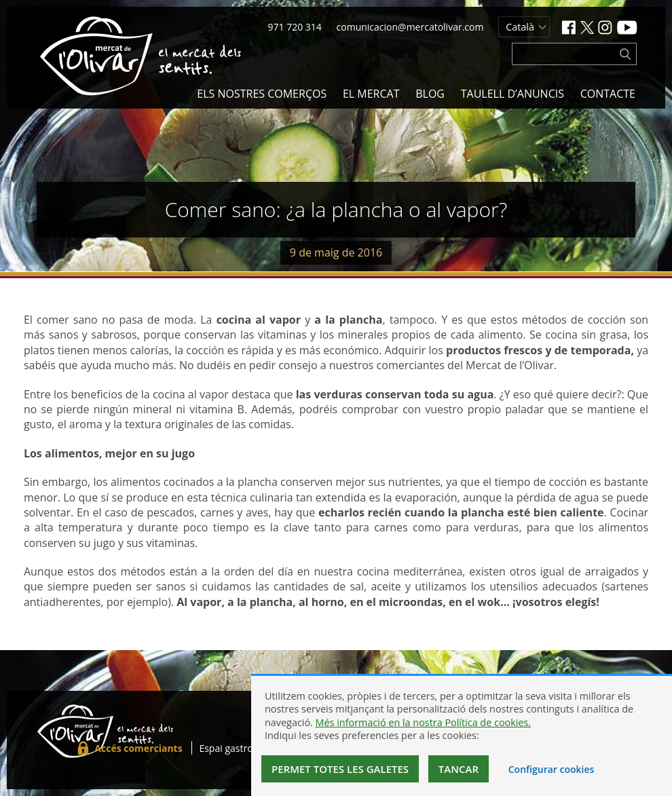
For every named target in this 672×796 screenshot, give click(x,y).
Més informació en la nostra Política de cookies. (424, 722)
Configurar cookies (552, 769)
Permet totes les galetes (340, 769)
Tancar (459, 769)
